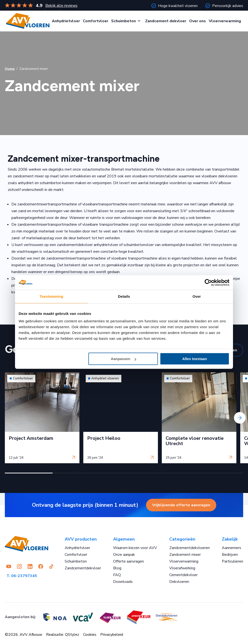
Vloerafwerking (182, 568)
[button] (29, 473)
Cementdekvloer (183, 575)
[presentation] (240, 418)
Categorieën (182, 539)
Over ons (198, 21)
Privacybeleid (112, 635)
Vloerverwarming (225, 21)
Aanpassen (124, 359)
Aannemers (232, 548)
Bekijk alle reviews (61, 6)
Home (10, 69)
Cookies (90, 635)
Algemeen (124, 539)
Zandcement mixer (185, 555)
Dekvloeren (179, 582)
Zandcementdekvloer (83, 568)
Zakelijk (230, 539)
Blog (117, 568)
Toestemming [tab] (51, 296)
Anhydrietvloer (66, 21)
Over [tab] (197, 296)
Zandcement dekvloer (166, 21)
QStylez (72, 635)
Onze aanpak (124, 555)
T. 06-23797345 (22, 576)
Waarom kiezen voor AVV (135, 548)
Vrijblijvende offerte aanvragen (181, 505)
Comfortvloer (96, 21)
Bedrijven (230, 555)
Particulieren (232, 561)
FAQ (117, 575)
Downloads (123, 582)
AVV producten (81, 539)
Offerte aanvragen (128, 561)
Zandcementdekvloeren (190, 548)
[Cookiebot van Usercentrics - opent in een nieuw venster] (208, 282)
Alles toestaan (195, 359)
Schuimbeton (124, 21)
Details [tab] (124, 296)
